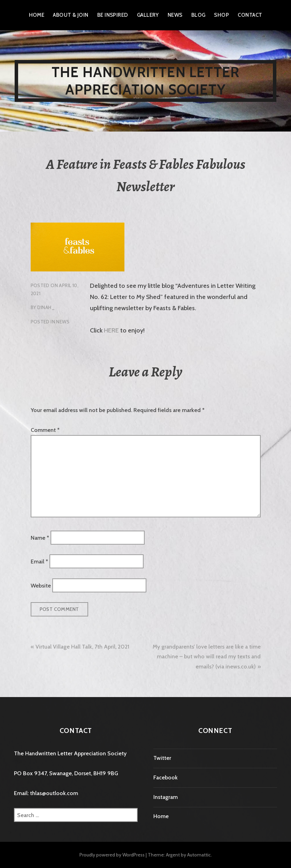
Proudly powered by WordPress (112, 855)
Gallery (148, 15)
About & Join (71, 15)
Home (37, 15)
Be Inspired (113, 15)
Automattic (199, 855)
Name (40, 537)
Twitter (162, 758)
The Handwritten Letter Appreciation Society (145, 81)
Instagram (166, 797)
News (175, 15)
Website (41, 585)
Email (39, 562)
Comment (45, 430)
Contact (250, 15)
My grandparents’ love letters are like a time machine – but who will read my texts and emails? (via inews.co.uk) (207, 657)
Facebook (166, 777)
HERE (111, 330)
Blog (198, 15)
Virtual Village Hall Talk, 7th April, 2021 (82, 647)
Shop (221, 15)
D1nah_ (46, 307)
